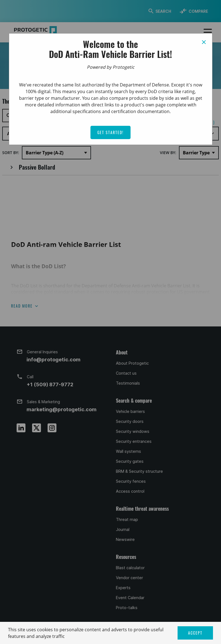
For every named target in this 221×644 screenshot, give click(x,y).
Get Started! (110, 132)
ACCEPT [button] (195, 633)
